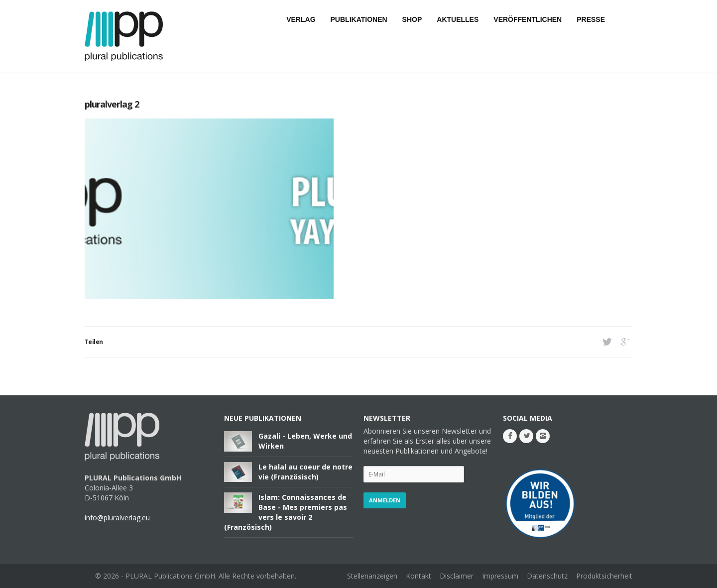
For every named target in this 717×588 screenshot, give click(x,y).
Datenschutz (547, 576)
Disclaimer (457, 576)
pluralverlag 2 (112, 104)
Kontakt (418, 576)
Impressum (500, 576)
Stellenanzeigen (372, 576)
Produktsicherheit (604, 576)
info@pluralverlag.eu (117, 518)
